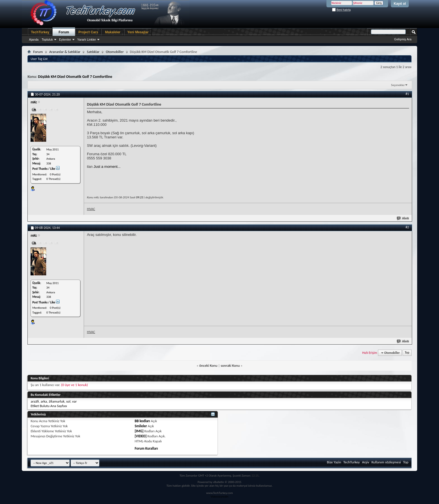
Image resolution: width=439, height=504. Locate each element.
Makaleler (113, 32)
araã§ (35, 401)
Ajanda (34, 40)
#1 (407, 94)
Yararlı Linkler (87, 40)
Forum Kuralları (146, 448)
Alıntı (403, 218)
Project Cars (88, 32)
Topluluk (47, 40)
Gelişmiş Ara (403, 39)
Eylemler (65, 40)
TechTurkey (40, 32)
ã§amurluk (57, 401)
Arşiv (366, 462)
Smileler (141, 426)
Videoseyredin (219, 497)
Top (407, 353)
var (74, 401)
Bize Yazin (334, 462)
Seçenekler (398, 85)
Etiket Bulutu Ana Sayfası (49, 406)
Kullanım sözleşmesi (386, 462)
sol (68, 401)
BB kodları (142, 421)
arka (44, 401)
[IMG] (139, 431)
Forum (64, 32)
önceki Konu (208, 365)
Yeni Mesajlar (138, 32)
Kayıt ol (400, 4)
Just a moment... (107, 167)
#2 (407, 227)
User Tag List (39, 59)
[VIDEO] (141, 436)
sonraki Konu (230, 365)
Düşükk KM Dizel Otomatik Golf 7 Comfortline (75, 77)
